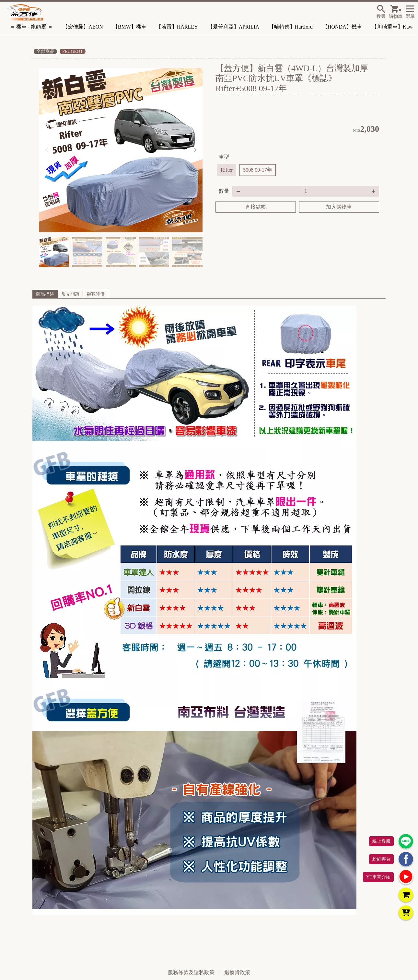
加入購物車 (339, 207)
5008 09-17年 (257, 170)
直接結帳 (256, 207)
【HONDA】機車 (342, 27)
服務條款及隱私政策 (191, 972)
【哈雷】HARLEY (177, 27)
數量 (224, 191)
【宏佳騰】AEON (83, 27)
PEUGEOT (73, 51)
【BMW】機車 (130, 27)
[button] (195, 150)
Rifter (227, 170)
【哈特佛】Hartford (291, 27)
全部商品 (45, 51)
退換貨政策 (237, 972)
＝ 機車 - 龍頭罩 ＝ (31, 27)
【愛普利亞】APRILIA (233, 27)
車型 (224, 157)
